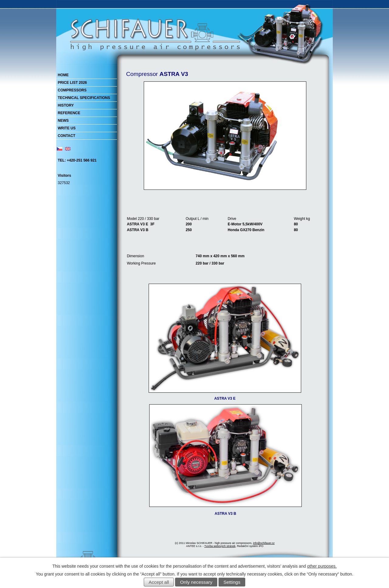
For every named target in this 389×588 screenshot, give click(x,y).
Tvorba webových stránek (220, 546)
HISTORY (66, 105)
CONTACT (67, 136)
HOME (63, 75)
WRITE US (67, 128)
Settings (232, 582)
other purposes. (322, 566)
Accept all (159, 582)
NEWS (63, 121)
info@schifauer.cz (264, 543)
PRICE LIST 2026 (72, 83)
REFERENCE (69, 113)
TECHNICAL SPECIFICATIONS (84, 98)
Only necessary (196, 582)
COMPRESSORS (72, 90)
